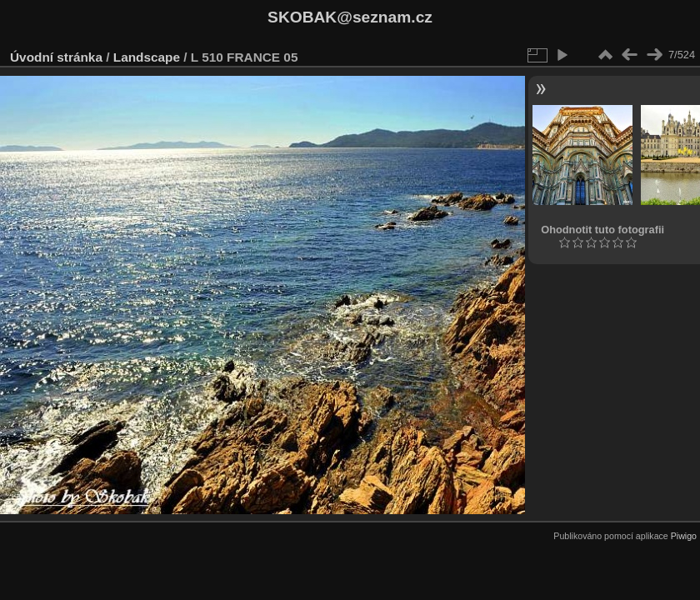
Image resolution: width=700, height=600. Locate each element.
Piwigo (684, 536)
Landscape (147, 57)
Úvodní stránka (56, 57)
